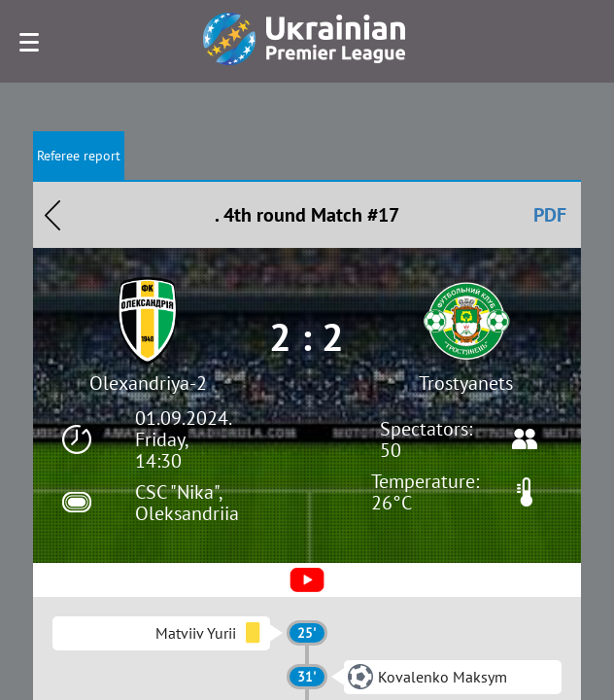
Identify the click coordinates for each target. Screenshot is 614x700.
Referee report (79, 156)
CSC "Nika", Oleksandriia (187, 503)
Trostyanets (466, 383)
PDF (550, 215)
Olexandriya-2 (148, 383)
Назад (52, 215)
